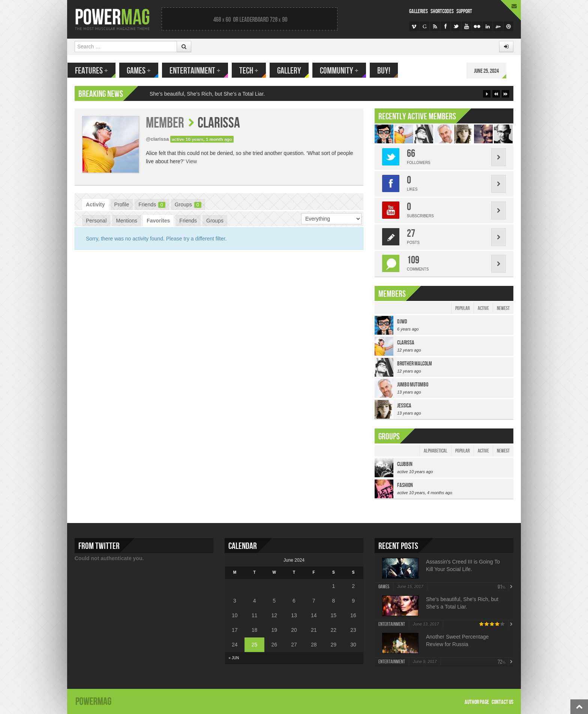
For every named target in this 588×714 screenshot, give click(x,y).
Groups (188, 205)
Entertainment (202, 71)
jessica (404, 406)
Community (346, 71)
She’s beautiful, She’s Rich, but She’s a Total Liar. (207, 94)
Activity (95, 204)
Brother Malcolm (415, 364)
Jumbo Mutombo (413, 385)
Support (464, 11)
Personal (96, 221)
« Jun (234, 658)
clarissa (219, 123)
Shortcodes (442, 11)
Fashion (405, 485)
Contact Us (502, 702)
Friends (152, 205)
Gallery (296, 71)
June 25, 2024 (493, 71)
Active (483, 308)
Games (146, 71)
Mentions (127, 221)
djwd (402, 322)
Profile (122, 204)
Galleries (418, 11)
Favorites (158, 221)
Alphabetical (436, 451)
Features (99, 71)
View (191, 161)
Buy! (391, 71)
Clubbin (405, 464)
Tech (256, 71)
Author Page (477, 702)
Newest (503, 308)
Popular (463, 308)
